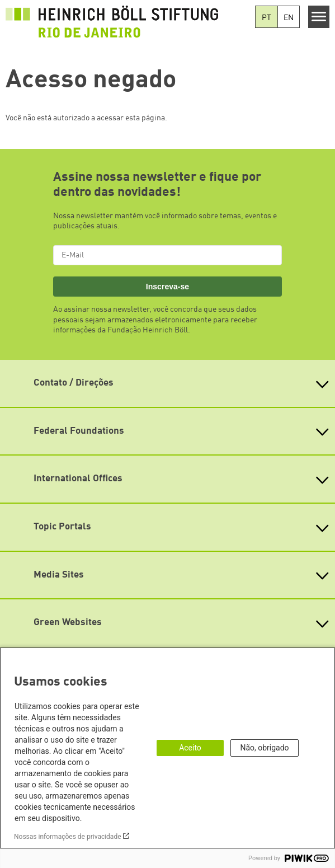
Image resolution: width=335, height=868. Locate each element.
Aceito (190, 748)
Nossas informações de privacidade (68, 837)
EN (289, 18)
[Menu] (319, 17)
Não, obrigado (264, 748)
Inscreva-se (167, 287)
